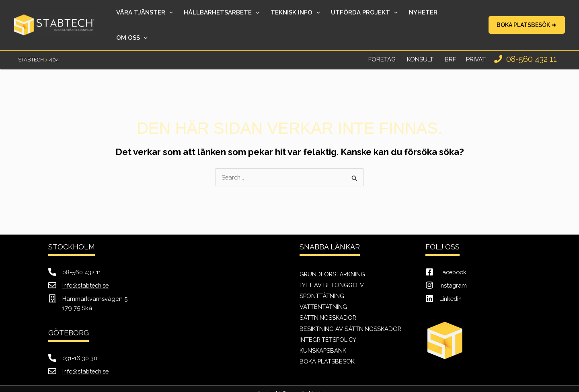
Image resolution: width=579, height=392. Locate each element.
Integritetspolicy (329, 323)
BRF (450, 42)
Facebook (454, 255)
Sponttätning (322, 279)
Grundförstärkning (333, 257)
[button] (527, 16)
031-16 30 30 (80, 341)
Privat (476, 42)
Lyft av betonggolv (332, 267)
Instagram (454, 268)
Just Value (312, 384)
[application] (178, 16)
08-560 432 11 (531, 42)
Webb (262, 384)
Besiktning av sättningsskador (350, 312)
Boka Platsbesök (327, 345)
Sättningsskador (328, 301)
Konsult (420, 42)
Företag (382, 42)
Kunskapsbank (323, 334)
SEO (286, 384)
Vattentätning (323, 290)
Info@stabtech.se (87, 268)
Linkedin (451, 282)
